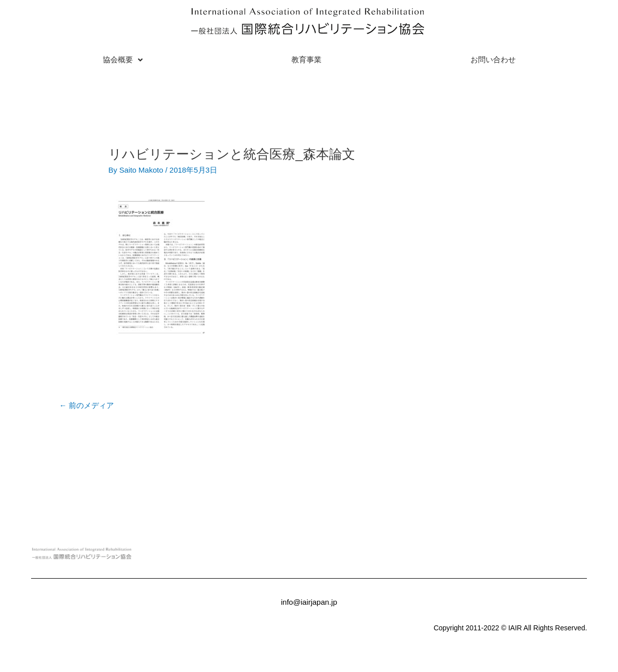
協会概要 (123, 60)
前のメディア (87, 405)
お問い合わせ (493, 60)
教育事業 (306, 60)
